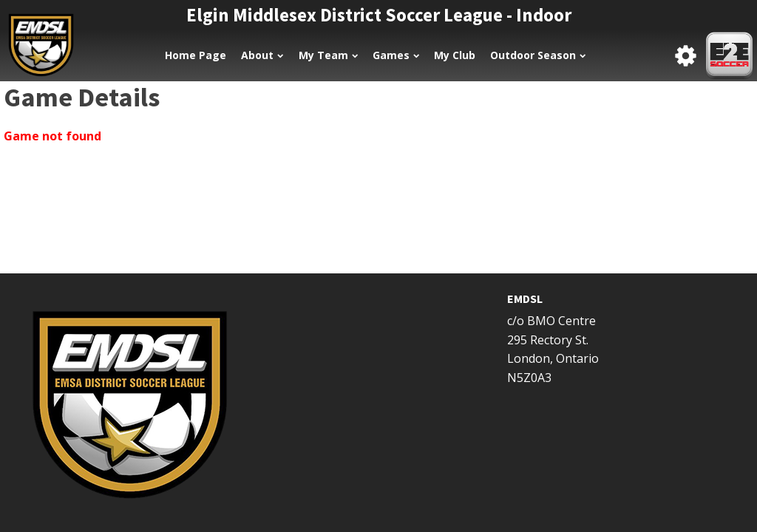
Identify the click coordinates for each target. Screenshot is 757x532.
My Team (328, 55)
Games (396, 55)
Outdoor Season (538, 55)
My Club (455, 55)
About (262, 55)
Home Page (196, 55)
